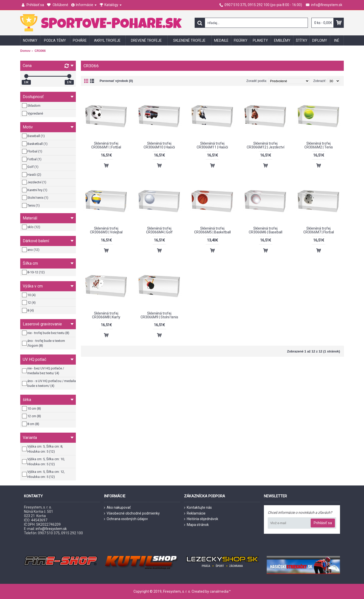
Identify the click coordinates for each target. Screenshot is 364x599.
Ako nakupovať (117, 508)
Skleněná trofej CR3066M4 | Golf (159, 230)
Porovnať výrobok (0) (116, 81)
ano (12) (31, 250)
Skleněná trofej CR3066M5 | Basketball (212, 230)
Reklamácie (195, 513)
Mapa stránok (196, 525)
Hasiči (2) (32, 175)
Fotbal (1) (32, 159)
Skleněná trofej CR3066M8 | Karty (106, 315)
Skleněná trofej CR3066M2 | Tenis (319, 145)
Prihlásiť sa (323, 523)
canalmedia (219, 591)
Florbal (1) (32, 151)
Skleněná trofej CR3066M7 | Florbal (319, 230)
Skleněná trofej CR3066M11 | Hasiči (212, 145)
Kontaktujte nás (198, 508)
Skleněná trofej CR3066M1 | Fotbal (106, 145)
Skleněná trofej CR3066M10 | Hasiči (159, 145)
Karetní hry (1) (35, 190)
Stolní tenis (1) (36, 198)
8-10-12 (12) (34, 272)
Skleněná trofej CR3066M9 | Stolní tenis (159, 315)
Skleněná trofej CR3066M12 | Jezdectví (266, 145)
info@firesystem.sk (51, 529)
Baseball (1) (34, 136)
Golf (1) (31, 167)
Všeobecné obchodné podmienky (132, 513)
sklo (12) (31, 227)
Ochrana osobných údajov (126, 519)
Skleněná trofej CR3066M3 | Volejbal (106, 230)
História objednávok (201, 519)
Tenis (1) (31, 206)
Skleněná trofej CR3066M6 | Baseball (266, 230)
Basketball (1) (35, 144)
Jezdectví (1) (35, 182)
